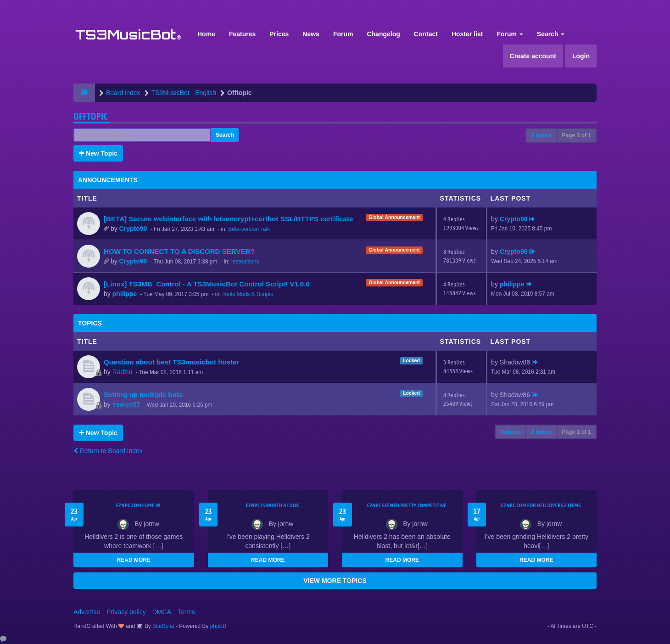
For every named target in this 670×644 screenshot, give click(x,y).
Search (551, 34)
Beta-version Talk (249, 229)
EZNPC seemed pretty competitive (407, 505)
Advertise (87, 612)
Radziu (123, 372)
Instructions (245, 262)
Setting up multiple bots (143, 395)
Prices (279, 34)
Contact (426, 34)
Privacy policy (126, 612)
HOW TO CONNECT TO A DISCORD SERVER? (179, 251)
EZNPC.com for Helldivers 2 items (541, 505)
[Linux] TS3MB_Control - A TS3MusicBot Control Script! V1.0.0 (207, 284)
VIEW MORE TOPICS (335, 581)
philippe (125, 294)
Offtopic (91, 116)
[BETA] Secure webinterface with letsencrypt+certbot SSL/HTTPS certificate (228, 219)
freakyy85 (126, 404)
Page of (577, 135)
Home (206, 34)
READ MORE (134, 560)
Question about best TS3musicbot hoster (172, 362)
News (311, 34)
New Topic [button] (98, 153)
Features (242, 34)
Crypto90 (133, 229)
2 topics (541, 135)
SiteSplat (163, 626)
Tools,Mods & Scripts (248, 294)
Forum (343, 34)
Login (581, 56)
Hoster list (467, 34)
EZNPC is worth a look (273, 505)
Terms (186, 612)
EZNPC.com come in (138, 505)
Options (511, 432)
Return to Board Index (108, 451)
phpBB (218, 626)
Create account (533, 56)
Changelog (383, 34)
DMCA (162, 612)
